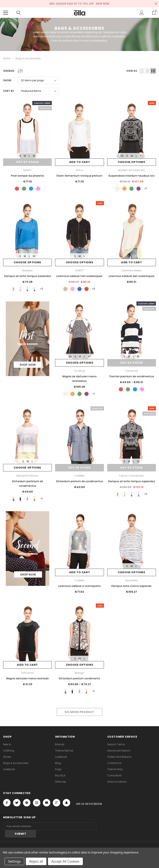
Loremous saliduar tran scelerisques (79, 276)
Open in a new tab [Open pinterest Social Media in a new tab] (27, 802)
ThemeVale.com (63, 847)
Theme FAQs (115, 769)
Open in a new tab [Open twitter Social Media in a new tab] (17, 802)
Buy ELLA (60, 775)
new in (7, 744)
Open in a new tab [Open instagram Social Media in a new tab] (37, 802)
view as (132, 71)
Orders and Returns (119, 757)
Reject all (36, 861)
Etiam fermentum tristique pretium (79, 176)
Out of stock (28, 162)
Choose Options (131, 162)
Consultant (114, 775)
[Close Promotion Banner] (156, 4)
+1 (141, 156)
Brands (60, 744)
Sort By (9, 91)
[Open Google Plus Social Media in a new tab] (57, 802)
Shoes (7, 757)
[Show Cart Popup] (154, 13)
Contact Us (114, 763)
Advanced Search (119, 751)
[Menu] (6, 13)
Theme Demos (64, 751)
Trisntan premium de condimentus (131, 376)
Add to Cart (80, 162)
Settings (14, 861)
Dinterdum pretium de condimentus (79, 481)
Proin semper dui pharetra (28, 176)
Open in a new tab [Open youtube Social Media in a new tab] (47, 802)
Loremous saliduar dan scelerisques (132, 276)
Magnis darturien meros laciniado (28, 678)
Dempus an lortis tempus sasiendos (28, 276)
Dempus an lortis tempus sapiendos (132, 481)
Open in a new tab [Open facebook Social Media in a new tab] (7, 802)
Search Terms (116, 744)
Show (7, 80)
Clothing (9, 751)
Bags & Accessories (16, 763)
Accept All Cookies (65, 861)
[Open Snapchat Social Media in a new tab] (66, 802)
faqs (58, 769)
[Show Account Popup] (142, 13)
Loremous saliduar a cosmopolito (79, 586)
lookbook (9, 769)
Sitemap (60, 782)
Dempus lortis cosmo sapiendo (131, 586)
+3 (94, 289)
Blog (58, 763)
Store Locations (117, 782)
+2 (42, 289)
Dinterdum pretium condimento (79, 678)
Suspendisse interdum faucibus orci (131, 176)
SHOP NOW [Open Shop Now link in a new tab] (103, 4)
